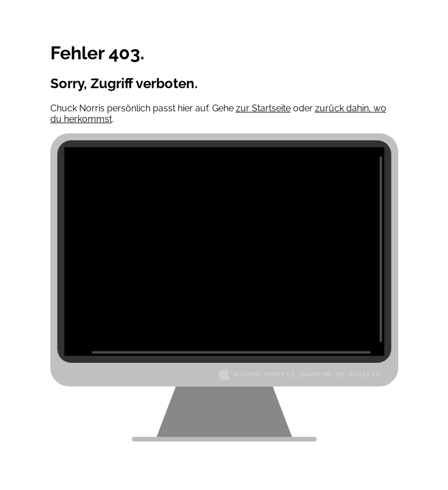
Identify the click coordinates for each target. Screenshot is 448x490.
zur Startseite (263, 108)
